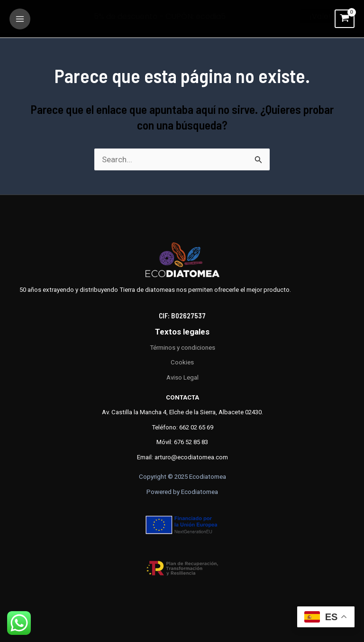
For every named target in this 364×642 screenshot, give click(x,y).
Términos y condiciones (182, 348)
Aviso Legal (182, 377)
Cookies (182, 362)
